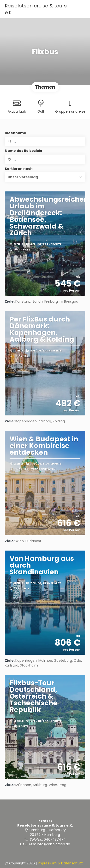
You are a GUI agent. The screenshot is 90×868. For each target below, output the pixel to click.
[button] (45, 177)
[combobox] (45, 159)
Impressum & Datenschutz (60, 863)
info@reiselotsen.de (54, 844)
